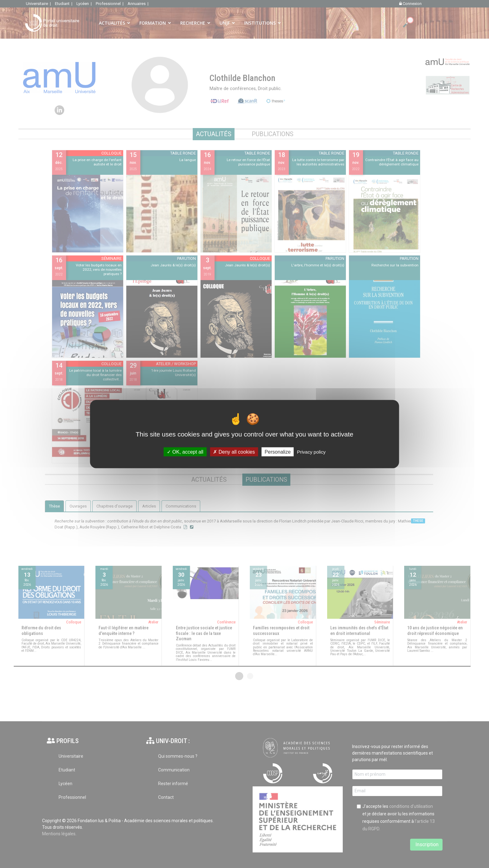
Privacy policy (311, 452)
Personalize (278, 452)
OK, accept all (185, 452)
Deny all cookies (234, 452)
